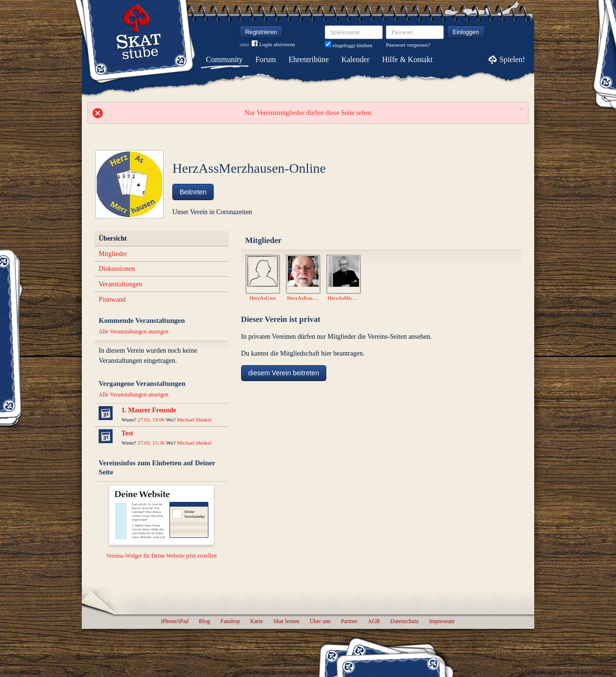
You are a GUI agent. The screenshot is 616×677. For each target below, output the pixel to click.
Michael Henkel (194, 420)
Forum (266, 59)
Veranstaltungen (120, 284)
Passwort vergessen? (408, 45)
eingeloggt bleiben (349, 45)
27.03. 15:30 (151, 443)
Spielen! (512, 59)
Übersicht (113, 238)
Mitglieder (113, 254)
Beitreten (193, 192)
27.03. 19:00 (151, 420)
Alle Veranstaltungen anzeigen (134, 332)
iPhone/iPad (174, 621)
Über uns (320, 621)
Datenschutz (404, 621)
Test (127, 433)
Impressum (442, 621)
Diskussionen (117, 269)
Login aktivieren (273, 45)
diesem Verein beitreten (284, 373)
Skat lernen (286, 621)
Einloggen (466, 32)
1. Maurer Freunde (149, 410)
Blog (204, 621)
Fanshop (230, 621)
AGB (374, 621)
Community (224, 59)
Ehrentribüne (309, 59)
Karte (257, 621)
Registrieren (261, 32)
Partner (349, 621)
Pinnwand (112, 300)
